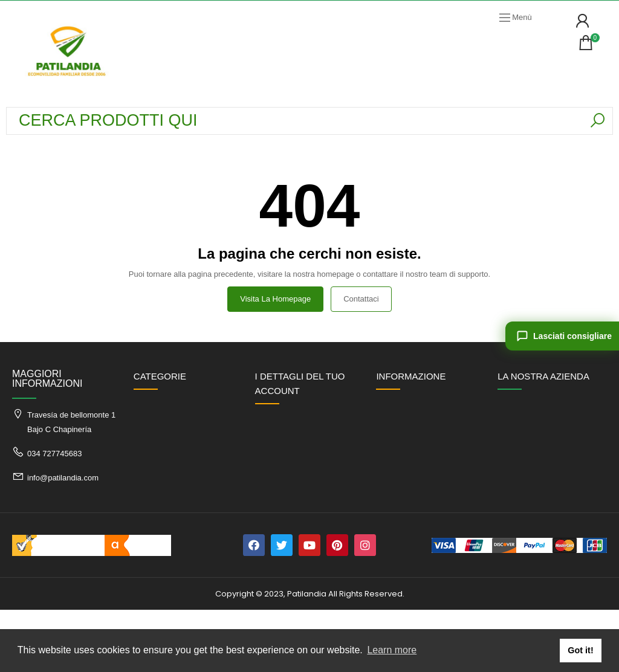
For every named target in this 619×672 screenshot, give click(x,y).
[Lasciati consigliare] (562, 336)
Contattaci (361, 299)
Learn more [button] (392, 650)
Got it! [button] (580, 650)
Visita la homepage (275, 299)
